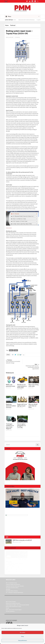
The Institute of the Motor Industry (12, 588)
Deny (22, 636)
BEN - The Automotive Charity (11, 583)
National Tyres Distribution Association (13, 603)
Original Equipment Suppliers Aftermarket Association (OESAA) (17, 605)
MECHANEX (8, 589)
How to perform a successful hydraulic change (14, 361)
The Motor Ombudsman (10, 611)
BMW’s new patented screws (11, 385)
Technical (13, 25)
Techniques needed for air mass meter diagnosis (10, 426)
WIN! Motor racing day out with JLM (22, 540)
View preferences (22, 641)
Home (7, 25)
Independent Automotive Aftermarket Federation (15, 586)
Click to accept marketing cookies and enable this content (23, 498)
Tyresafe (7, 608)
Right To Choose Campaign (11, 602)
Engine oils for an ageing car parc (22, 405)
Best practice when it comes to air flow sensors (29, 20)
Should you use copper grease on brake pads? (22, 386)
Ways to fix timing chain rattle (33, 385)
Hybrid (16, 350)
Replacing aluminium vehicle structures (11, 406)
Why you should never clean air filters (33, 406)
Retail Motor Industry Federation (12, 591)
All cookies (23, 632)
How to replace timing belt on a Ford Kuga (22, 426)
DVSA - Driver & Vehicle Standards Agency (14, 610)
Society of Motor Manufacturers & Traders (13, 606)
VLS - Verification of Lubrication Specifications (15, 592)
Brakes (11, 350)
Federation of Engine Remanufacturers (13, 584)
